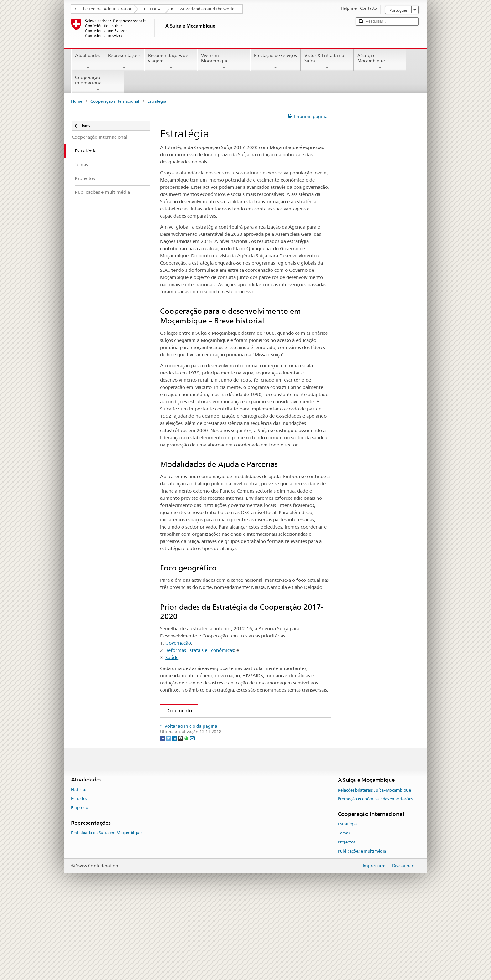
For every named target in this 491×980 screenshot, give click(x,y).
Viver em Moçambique (224, 61)
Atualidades (88, 61)
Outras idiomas (187, 782)
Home (77, 101)
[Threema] (181, 817)
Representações (124, 61)
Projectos (346, 922)
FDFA (155, 9)
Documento (176, 711)
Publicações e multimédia (362, 930)
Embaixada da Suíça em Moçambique (106, 912)
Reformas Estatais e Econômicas (200, 650)
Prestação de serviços (275, 61)
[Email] (192, 817)
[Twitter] (169, 817)
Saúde (172, 657)
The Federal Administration (107, 9)
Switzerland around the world (206, 9)
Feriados (79, 878)
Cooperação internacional (98, 83)
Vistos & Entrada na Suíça (327, 61)
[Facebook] (163, 817)
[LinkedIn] (175, 817)
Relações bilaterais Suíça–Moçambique (374, 869)
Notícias (79, 869)
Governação (178, 643)
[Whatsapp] (187, 817)
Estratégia (347, 903)
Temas (344, 913)
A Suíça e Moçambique (380, 61)
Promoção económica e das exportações (375, 878)
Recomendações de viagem (171, 61)
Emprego (80, 887)
